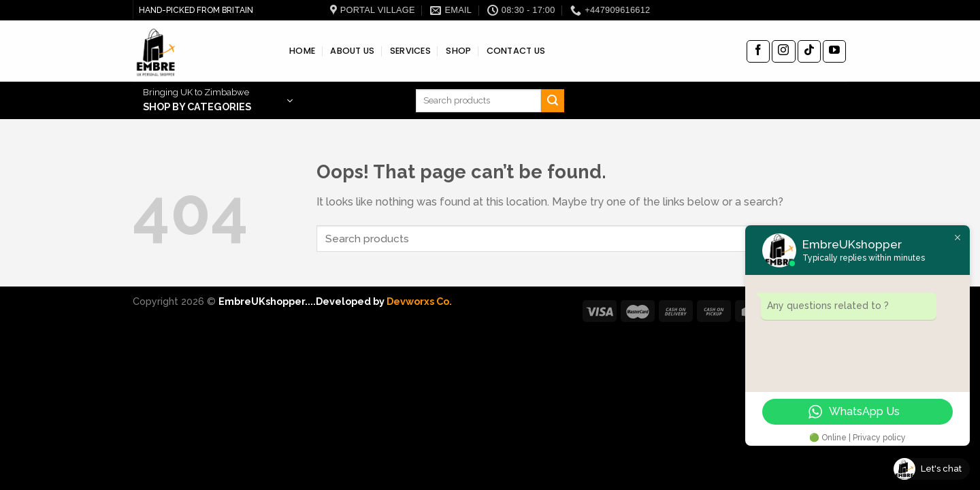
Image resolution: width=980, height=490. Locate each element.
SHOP (458, 51)
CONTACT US (516, 51)
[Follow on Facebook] (758, 51)
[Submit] (553, 101)
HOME (302, 51)
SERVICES (410, 51)
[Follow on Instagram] (783, 51)
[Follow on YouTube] (834, 51)
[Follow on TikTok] (809, 51)
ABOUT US (352, 51)
